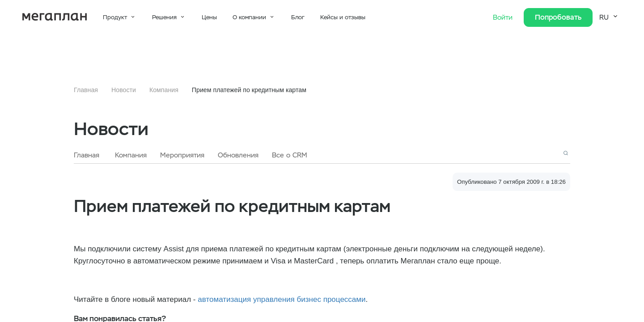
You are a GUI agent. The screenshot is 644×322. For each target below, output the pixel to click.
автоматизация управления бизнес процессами (282, 299)
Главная (86, 90)
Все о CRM (290, 155)
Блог (298, 17)
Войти (504, 17)
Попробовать (558, 17)
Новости (124, 90)
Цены (209, 17)
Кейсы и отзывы (343, 17)
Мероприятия (182, 155)
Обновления (238, 155)
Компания (164, 90)
